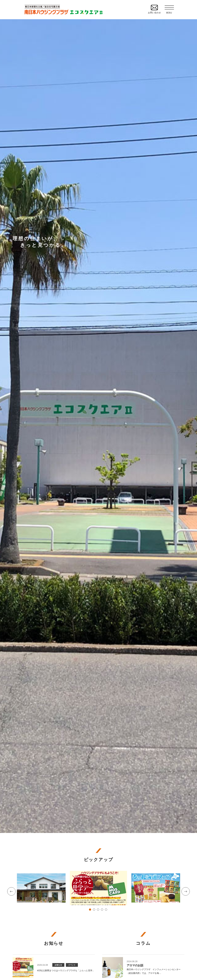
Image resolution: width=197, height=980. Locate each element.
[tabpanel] (98, 888)
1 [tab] (90, 910)
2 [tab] (94, 910)
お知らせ (58, 965)
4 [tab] (103, 910)
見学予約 (192, 208)
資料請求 (192, 232)
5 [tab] (107, 910)
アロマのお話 (135, 965)
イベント (72, 965)
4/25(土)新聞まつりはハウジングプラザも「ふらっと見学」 (66, 970)
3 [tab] (98, 910)
